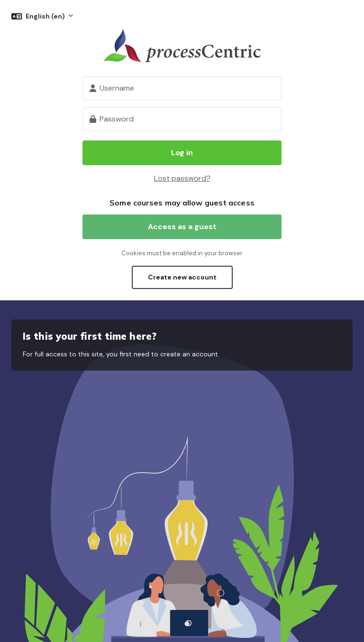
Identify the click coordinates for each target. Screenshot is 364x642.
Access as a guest (182, 227)
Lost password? (182, 178)
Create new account (182, 277)
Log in (182, 153)
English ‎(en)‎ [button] (46, 16)
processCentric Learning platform (182, 46)
